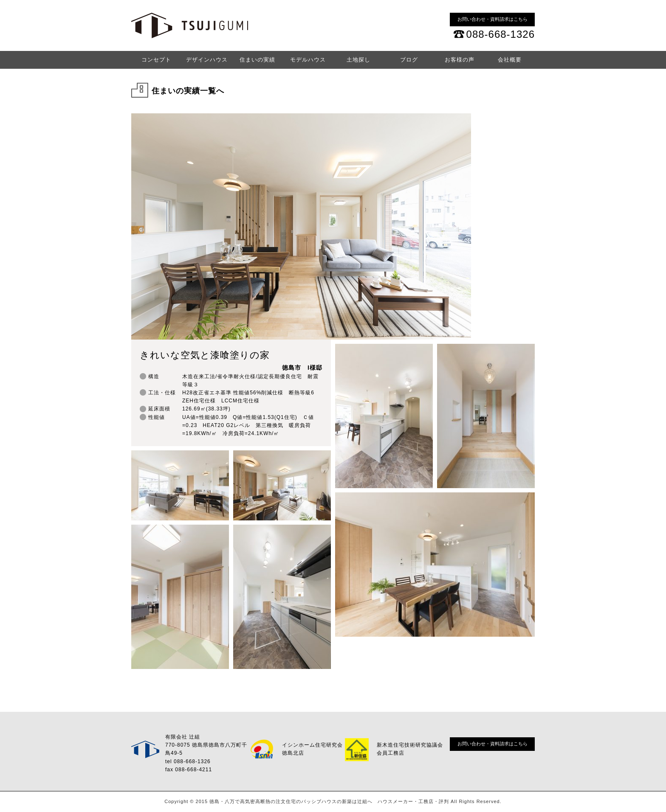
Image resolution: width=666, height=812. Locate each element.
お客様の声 (460, 60)
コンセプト (156, 60)
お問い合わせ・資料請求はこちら (492, 19)
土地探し (358, 60)
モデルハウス (308, 60)
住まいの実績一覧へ (188, 91)
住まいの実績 (257, 60)
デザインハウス (207, 60)
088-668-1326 (501, 34)
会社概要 (510, 60)
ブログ (409, 60)
